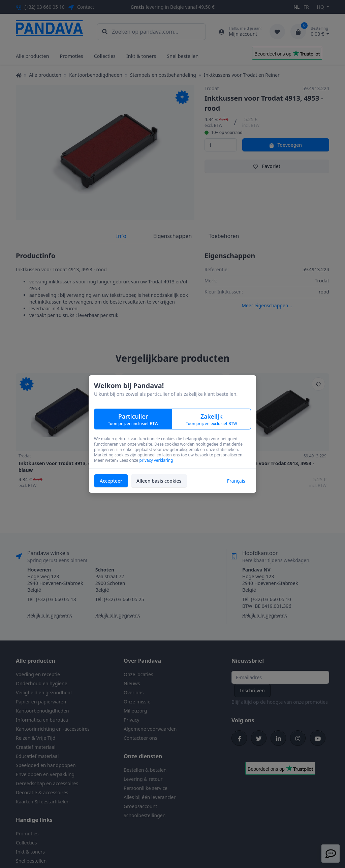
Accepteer (111, 481)
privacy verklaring (156, 460)
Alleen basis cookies (159, 481)
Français (236, 481)
